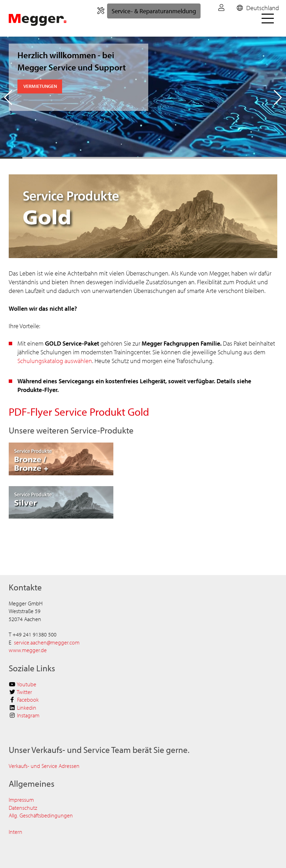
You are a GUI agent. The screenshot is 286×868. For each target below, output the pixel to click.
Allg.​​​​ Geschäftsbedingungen (41, 815)
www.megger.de (28, 650)
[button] (8, 98)
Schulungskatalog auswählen (55, 361)
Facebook (28, 700)
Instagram (28, 715)
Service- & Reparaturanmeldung (154, 11)
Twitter (24, 692)
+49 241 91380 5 (32, 634)
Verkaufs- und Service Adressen (44, 766)
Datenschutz (23, 808)
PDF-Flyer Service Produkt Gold (79, 412)
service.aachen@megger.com (47, 642)
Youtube (27, 684)
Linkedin (27, 708)
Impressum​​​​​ (21, 800)
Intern (16, 832)
